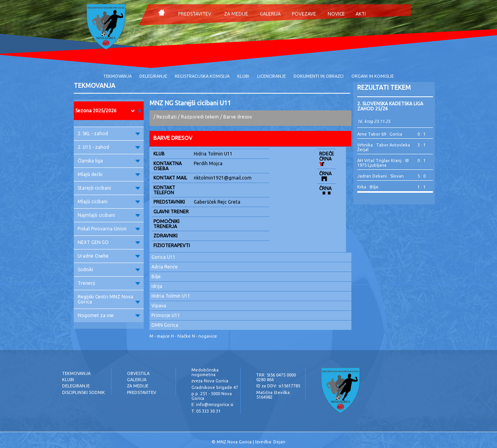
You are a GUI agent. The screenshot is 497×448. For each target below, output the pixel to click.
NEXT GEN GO (109, 242)
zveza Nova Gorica (210, 381)
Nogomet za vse (109, 315)
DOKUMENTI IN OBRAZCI (319, 76)
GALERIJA (270, 14)
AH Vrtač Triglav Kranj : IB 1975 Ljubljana (383, 163)
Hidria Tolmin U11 (171, 296)
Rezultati (167, 117)
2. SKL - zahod (109, 133)
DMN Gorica (165, 325)
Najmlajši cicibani (109, 215)
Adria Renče (165, 267)
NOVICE (336, 14)
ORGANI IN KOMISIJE (373, 76)
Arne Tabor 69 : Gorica (380, 134)
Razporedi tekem (200, 117)
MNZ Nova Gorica (234, 442)
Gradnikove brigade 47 (215, 387)
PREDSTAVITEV (195, 14)
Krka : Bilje (368, 187)
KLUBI (243, 76)
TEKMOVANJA (117, 76)
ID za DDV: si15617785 (278, 386)
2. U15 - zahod (109, 147)
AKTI (361, 14)
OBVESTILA (138, 373)
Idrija (157, 286)
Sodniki (109, 269)
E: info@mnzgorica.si (212, 404)
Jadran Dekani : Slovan (381, 176)
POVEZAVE (304, 14)
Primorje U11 (166, 315)
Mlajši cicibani (109, 201)
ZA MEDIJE (236, 14)
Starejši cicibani (109, 188)
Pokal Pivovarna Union (109, 229)
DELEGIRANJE (153, 76)
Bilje (156, 276)
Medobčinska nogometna (205, 372)
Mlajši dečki (109, 174)
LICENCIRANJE (271, 76)
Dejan (279, 442)
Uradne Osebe (109, 256)
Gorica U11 (163, 257)
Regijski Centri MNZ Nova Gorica (109, 299)
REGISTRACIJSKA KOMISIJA (202, 76)
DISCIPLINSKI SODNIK (83, 392)
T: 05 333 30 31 (206, 411)
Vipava (159, 306)
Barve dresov (238, 117)
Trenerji (109, 283)
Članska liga (109, 161)
